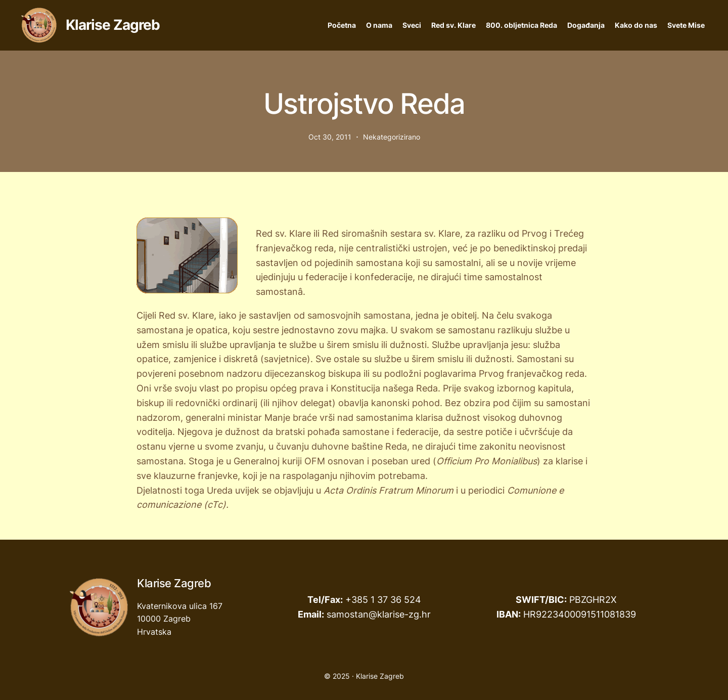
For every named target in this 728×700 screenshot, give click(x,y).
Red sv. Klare (453, 25)
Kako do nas (636, 25)
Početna (342, 25)
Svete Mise (686, 25)
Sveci (412, 25)
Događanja (586, 25)
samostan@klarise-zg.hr (379, 614)
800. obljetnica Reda (521, 25)
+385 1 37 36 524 (383, 600)
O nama (379, 25)
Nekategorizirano (392, 137)
